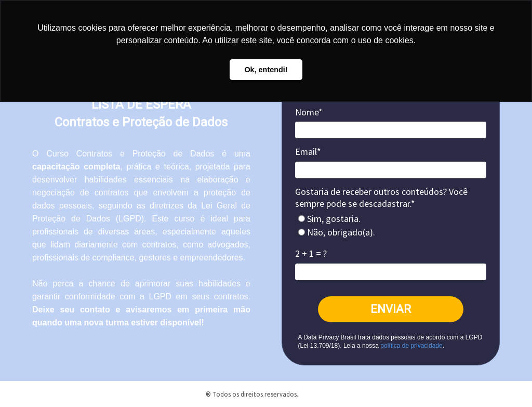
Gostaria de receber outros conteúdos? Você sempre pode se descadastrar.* (381, 198)
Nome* (309, 112)
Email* (308, 152)
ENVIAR (391, 309)
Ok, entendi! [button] (266, 70)
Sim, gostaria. (329, 219)
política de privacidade (411, 346)
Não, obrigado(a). (337, 232)
